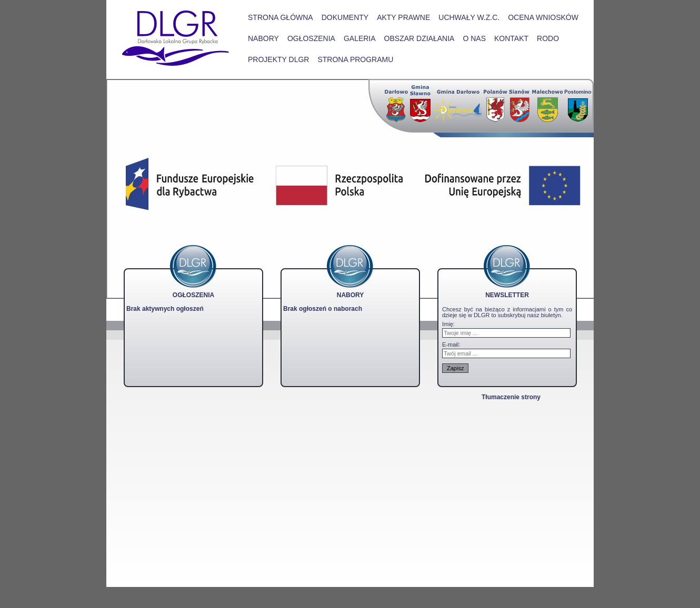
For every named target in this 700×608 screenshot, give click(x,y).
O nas (474, 38)
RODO (548, 38)
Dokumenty (345, 17)
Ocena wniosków (543, 17)
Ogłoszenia (311, 38)
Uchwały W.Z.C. (469, 17)
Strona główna (281, 17)
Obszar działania (419, 38)
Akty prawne (403, 17)
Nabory (263, 38)
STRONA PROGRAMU (355, 59)
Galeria (360, 38)
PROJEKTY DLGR (278, 59)
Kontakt (511, 38)
